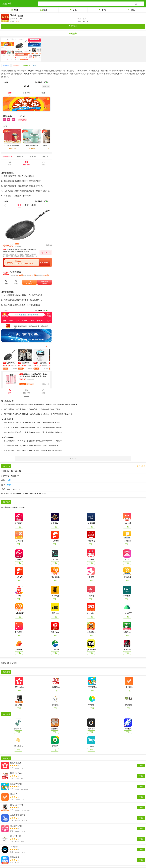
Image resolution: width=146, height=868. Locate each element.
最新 (131, 10)
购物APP (26, 66)
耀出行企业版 (16, 836)
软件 (15, 10)
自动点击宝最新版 (17, 815)
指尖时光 (14, 794)
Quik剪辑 (14, 847)
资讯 (73, 10)
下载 (141, 765)
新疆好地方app (16, 773)
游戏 (44, 10)
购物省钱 (6, 66)
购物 (35, 66)
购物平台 (16, 66)
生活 (17, 21)
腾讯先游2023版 (17, 805)
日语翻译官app (16, 826)
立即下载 (73, 27)
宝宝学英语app (16, 784)
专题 (102, 10)
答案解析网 (15, 857)
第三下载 (7, 4)
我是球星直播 (16, 763)
